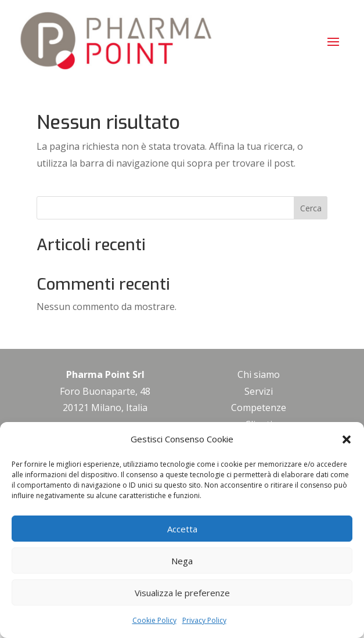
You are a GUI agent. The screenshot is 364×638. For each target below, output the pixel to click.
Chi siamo (259, 374)
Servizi (259, 391)
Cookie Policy (154, 620)
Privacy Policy (204, 620)
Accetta (182, 529)
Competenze (259, 408)
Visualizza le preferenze (182, 593)
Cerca (311, 208)
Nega (182, 561)
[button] (347, 439)
